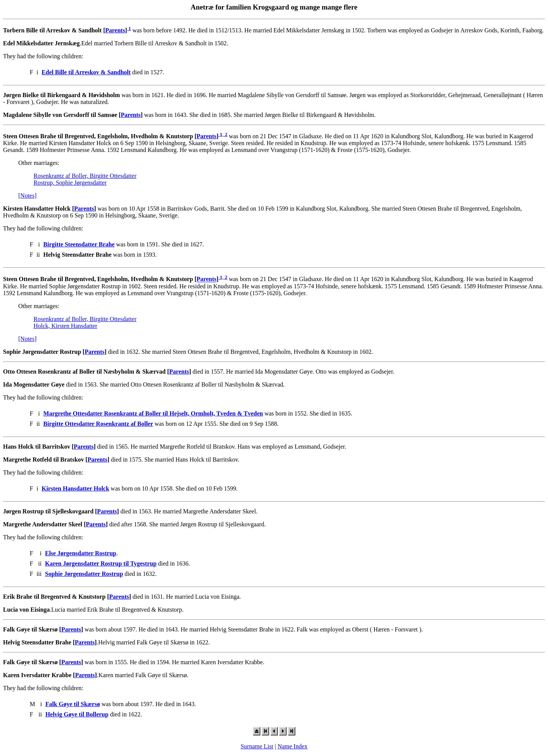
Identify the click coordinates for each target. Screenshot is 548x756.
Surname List (257, 746)
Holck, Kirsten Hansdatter (65, 326)
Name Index (292, 746)
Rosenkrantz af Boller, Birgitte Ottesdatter (85, 176)
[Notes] (27, 196)
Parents (115, 30)
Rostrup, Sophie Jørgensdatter (70, 183)
